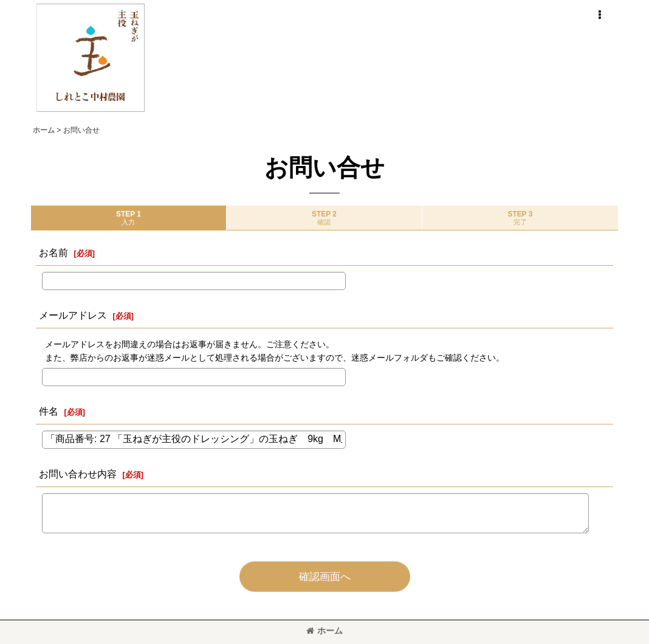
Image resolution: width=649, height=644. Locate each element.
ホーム (324, 631)
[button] (599, 15)
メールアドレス (73, 315)
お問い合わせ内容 (78, 474)
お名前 (53, 252)
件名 (49, 411)
